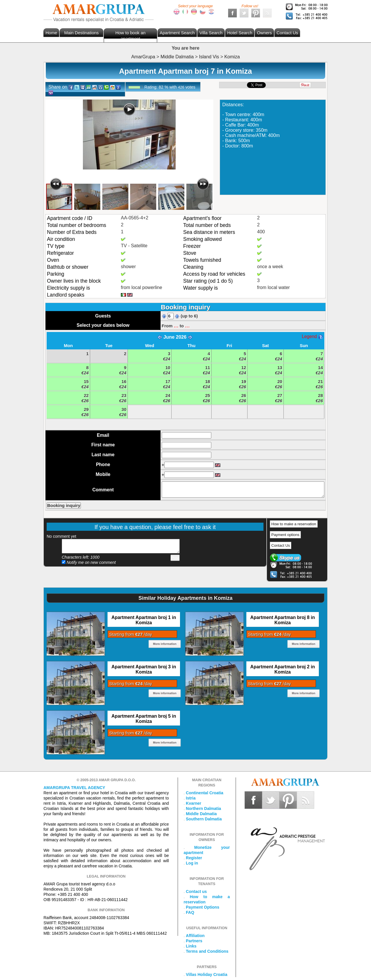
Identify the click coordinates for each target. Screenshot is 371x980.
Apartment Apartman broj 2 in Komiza (283, 669)
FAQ (190, 912)
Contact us (196, 891)
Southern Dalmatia (204, 819)
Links (191, 946)
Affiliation (195, 936)
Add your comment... (121, 546)
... (176, 325)
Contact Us (287, 33)
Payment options (285, 535)
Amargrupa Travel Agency (74, 788)
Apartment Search (177, 33)
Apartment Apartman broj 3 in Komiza (144, 669)
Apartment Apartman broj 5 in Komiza (144, 719)
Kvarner (193, 803)
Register (194, 858)
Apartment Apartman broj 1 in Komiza (144, 620)
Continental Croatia (204, 793)
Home (51, 33)
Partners (194, 941)
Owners (264, 33)
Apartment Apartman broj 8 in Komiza (283, 620)
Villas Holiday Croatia (207, 974)
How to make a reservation (294, 524)
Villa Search (211, 33)
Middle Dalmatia (201, 814)
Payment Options (202, 907)
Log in (192, 863)
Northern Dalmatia (203, 808)
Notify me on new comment (89, 562)
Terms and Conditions (207, 951)
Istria (191, 798)
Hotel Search (240, 33)
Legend (312, 336)
